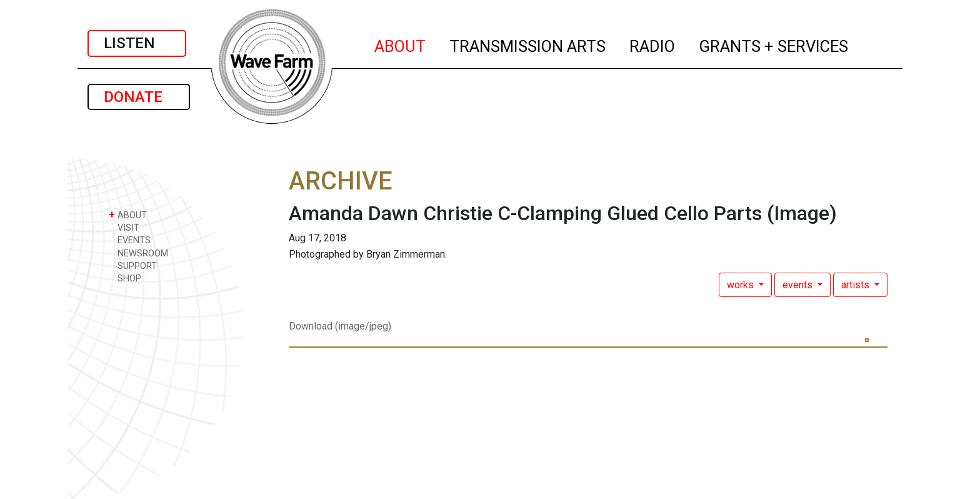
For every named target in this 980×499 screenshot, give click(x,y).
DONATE (139, 97)
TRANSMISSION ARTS (528, 44)
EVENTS (130, 240)
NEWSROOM (138, 253)
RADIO (653, 44)
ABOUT (401, 44)
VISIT (124, 227)
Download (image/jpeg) (340, 326)
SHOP (125, 278)
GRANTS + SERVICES (774, 44)
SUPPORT (133, 265)
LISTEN (137, 43)
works (742, 285)
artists (857, 285)
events (799, 285)
